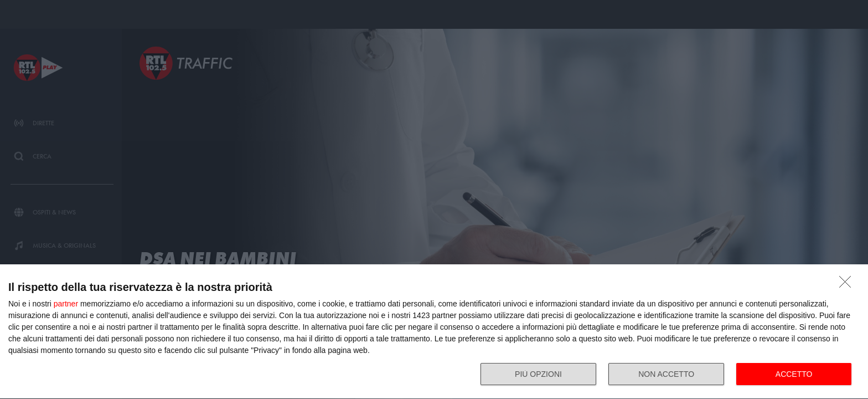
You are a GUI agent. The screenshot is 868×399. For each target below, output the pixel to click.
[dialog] (434, 332)
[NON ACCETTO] (848, 285)
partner (66, 304)
